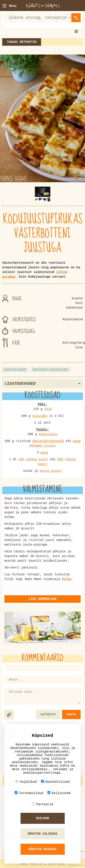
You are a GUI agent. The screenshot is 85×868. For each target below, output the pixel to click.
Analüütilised (55, 782)
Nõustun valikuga (42, 834)
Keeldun (42, 818)
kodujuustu (48, 434)
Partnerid (43, 804)
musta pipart (51, 471)
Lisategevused (42, 384)
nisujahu (40, 416)
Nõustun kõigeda (42, 849)
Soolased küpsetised (50, 369)
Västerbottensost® (48, 441)
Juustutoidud (15, 369)
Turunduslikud (29, 793)
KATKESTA (48, 714)
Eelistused (59, 793)
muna (44, 453)
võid (48, 409)
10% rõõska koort (33, 459)
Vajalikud (26, 782)
